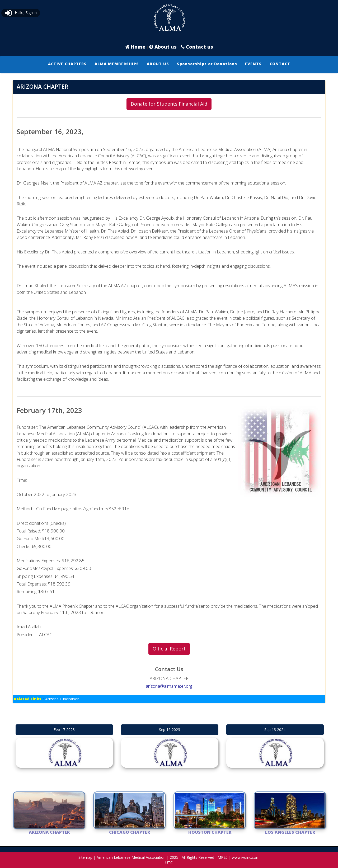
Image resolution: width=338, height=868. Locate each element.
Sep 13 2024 (275, 730)
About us (164, 47)
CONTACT (280, 64)
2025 (174, 857)
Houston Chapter (210, 832)
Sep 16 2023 (170, 730)
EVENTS (253, 64)
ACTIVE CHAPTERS (67, 64)
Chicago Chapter (130, 832)
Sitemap (85, 857)
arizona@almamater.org (169, 686)
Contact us (197, 47)
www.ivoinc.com (246, 857)
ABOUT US (158, 64)
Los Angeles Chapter (290, 832)
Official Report (169, 649)
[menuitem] (67, 64)
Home (135, 47)
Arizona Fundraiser (62, 699)
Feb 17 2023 (64, 730)
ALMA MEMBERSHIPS (117, 64)
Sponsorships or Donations (207, 64)
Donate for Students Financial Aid (169, 104)
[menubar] (169, 64)
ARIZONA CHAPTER (49, 832)
